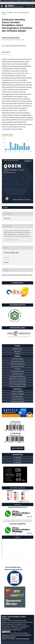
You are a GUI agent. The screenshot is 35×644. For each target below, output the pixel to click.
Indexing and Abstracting (18, 386)
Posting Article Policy (17, 371)
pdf (6, 207)
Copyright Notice (18, 396)
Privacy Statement (18, 399)
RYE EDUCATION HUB (23, 639)
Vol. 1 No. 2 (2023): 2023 (21, 13)
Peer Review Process (17, 361)
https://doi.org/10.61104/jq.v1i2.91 (16, 46)
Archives (10, 13)
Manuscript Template (17, 401)
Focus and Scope (18, 359)
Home (4, 13)
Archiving (17, 369)
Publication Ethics (17, 374)
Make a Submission (17, 448)
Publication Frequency (17, 364)
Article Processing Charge (18, 384)
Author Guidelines (18, 391)
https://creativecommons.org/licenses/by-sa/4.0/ (17, 275)
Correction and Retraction (17, 381)
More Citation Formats (12, 240)
